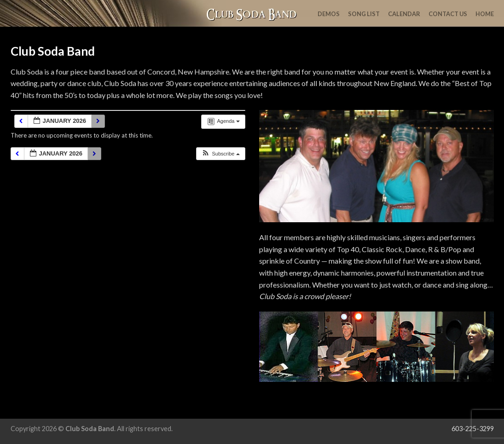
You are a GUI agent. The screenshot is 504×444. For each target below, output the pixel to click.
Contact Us (448, 14)
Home (485, 14)
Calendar (404, 14)
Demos (329, 14)
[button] (220, 154)
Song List (364, 14)
